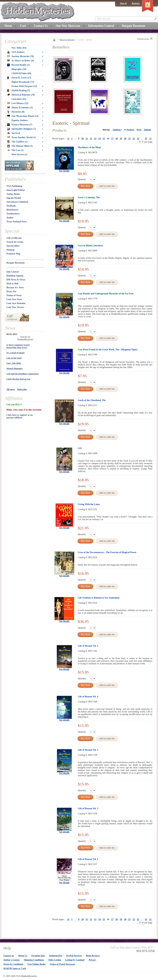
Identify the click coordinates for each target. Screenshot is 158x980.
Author (10, 218)
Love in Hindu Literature (90, 246)
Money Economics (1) (20, 108)
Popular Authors (20, 120)
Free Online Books (37, 964)
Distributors (12, 210)
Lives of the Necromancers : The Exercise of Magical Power (107, 552)
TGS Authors (16, 52)
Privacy (92, 960)
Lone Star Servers (15, 307)
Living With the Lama (89, 504)
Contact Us (41, 26)
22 (134, 139)
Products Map (13, 254)
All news (11, 389)
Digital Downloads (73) (23, 82)
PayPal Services (74, 956)
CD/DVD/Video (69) (21, 73)
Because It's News (15, 288)
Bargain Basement (15, 263)
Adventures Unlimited (17, 202)
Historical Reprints (67, 40)
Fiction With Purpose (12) (24, 86)
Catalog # (117, 130)
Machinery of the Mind (89, 147)
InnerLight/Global (15, 190)
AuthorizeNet (56, 956)
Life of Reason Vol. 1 (88, 859)
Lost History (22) (18, 103)
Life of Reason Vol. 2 (88, 808)
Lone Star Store (14, 299)
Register (136, 3)
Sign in (123, 3)
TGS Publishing (14, 186)
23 (138, 139)
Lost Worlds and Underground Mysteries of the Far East (106, 294)
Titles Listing (55, 960)
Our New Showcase (68, 26)
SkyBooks (11, 206)
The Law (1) (15, 150)
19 (121, 139)
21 (129, 139)
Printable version (143, 39)
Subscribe (22, 389)
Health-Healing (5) (19, 91)
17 (112, 139)
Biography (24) (19, 69)
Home (8, 26)
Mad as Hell (12, 284)
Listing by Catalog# (75, 960)
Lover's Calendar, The (89, 197)
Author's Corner (12, 960)
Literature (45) (19, 99)
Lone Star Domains (16, 303)
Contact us (9, 956)
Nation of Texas (14, 295)
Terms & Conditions (13, 964)
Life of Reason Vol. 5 (88, 646)
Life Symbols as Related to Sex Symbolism (99, 598)
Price (139, 130)
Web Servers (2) (19, 154)
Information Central (101, 26)
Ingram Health (14, 198)
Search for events (15, 242)
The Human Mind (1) (20, 146)
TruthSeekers (13, 214)
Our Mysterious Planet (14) (23, 116)
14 (99, 139)
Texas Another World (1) (21, 137)
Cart (23, 26)
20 (125, 139)
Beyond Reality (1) (19, 65)
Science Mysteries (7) (20, 125)
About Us (23, 956)
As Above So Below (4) (20, 61)
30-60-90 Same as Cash (15, 968)
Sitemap (10, 250)
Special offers (13, 246)
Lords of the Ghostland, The (92, 400)
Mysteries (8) (16, 112)
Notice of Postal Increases (62, 964)
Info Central (13, 272)
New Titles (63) (19, 48)
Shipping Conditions (34, 960)
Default (147, 130)
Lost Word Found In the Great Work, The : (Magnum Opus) (108, 350)
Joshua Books (13, 194)
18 (117, 139)
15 (104, 139)
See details (64, 171)
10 (82, 139)
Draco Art (11, 291)
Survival (14, 133)
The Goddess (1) (17, 142)
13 (95, 139)
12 (91, 139)
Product (130, 130)
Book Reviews (93, 956)
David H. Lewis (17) (19, 78)
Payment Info (38, 956)
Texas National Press (17, 222)
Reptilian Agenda (15, 276)
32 (146, 139)
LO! (80, 448)
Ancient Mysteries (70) (20, 56)
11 (87, 139)
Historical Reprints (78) (21, 95)
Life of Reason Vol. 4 (88, 697)
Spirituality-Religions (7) (22, 129)
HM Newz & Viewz (16, 280)
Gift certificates (14, 238)
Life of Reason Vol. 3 (88, 750)
